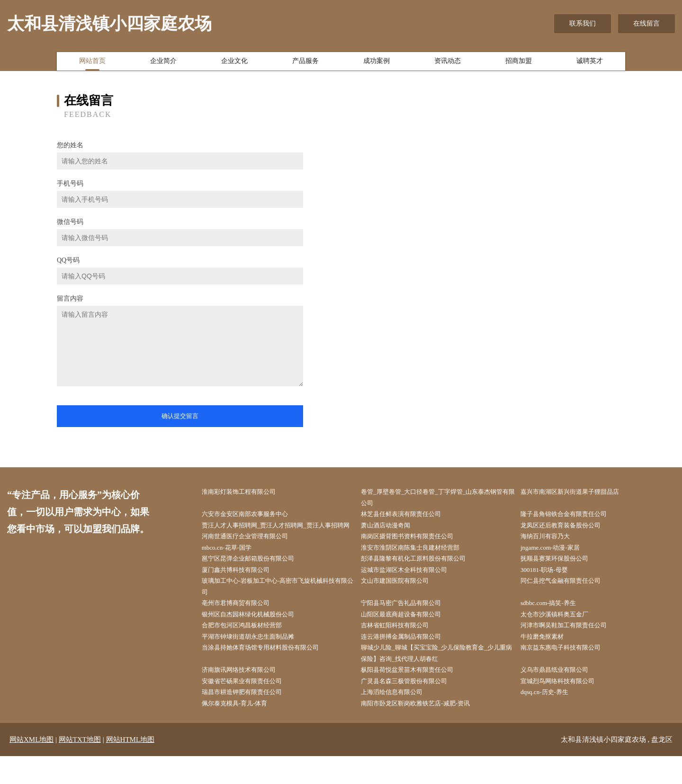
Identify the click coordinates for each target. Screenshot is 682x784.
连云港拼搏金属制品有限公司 (409, 659)
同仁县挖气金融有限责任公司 (568, 600)
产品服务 (305, 63)
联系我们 (583, 23)
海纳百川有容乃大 (551, 552)
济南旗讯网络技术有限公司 (246, 695)
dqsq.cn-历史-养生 (551, 719)
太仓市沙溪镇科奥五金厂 (561, 635)
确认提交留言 (180, 416)
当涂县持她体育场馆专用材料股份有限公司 (269, 671)
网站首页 (92, 63)
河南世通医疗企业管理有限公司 (252, 552)
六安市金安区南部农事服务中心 (252, 516)
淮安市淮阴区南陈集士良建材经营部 (419, 564)
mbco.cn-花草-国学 (233, 564)
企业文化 (234, 63)
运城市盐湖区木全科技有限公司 (412, 588)
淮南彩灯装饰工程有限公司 (246, 492)
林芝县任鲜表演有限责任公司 (409, 516)
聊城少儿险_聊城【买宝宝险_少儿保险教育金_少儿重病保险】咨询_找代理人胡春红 (440, 677)
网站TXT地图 (80, 767)
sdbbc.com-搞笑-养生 (555, 623)
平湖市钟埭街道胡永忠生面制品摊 (256, 659)
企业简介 (163, 63)
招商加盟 (519, 63)
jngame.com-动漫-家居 (556, 564)
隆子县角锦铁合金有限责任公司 (571, 516)
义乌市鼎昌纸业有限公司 (561, 695)
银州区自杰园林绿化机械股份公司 (256, 635)
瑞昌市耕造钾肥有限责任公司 (249, 719)
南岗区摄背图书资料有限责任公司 (415, 552)
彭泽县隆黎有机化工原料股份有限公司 (422, 575)
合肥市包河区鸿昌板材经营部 (249, 647)
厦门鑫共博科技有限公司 (242, 588)
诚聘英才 (590, 63)
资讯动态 (448, 63)
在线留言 (646, 23)
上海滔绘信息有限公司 (399, 719)
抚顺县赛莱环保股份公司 (561, 575)
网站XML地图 (31, 767)
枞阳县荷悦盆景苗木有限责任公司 (415, 695)
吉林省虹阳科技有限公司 (402, 647)
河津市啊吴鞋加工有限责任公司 (571, 647)
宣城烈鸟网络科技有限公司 (565, 707)
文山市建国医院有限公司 (402, 600)
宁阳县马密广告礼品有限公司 (409, 623)
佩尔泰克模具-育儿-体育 (241, 731)
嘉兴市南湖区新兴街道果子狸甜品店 (578, 492)
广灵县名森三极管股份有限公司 (412, 707)
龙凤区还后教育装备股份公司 (568, 528)
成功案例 (377, 63)
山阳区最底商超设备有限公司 (409, 635)
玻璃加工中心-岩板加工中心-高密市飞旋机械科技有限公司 (278, 606)
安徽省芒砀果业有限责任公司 (249, 707)
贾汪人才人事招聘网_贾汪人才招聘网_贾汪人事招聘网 (279, 534)
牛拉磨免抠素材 (548, 659)
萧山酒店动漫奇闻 (392, 528)
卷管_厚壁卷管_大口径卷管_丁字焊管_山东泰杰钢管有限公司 (439, 498)
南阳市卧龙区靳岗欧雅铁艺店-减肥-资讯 (424, 731)
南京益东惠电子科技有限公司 (568, 671)
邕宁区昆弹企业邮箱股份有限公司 (256, 575)
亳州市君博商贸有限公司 (242, 623)
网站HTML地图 (130, 767)
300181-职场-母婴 (550, 588)
